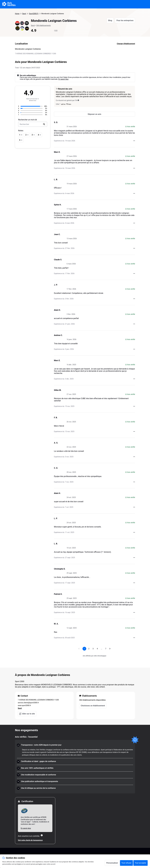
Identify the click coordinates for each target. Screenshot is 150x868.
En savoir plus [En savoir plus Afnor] (26, 828)
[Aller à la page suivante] (110, 649)
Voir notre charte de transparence (30, 840)
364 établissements (43, 25)
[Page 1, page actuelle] (84, 649)
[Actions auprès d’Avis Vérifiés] (134, 141)
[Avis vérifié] (126, 127)
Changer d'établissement (126, 44)
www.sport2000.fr (24, 705)
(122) (56, 30)
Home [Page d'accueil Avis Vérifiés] (17, 14)
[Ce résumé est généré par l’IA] (78, 100)
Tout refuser (126, 863)
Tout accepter (141, 863)
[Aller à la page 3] (93, 649)
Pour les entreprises (125, 20)
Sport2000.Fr (34, 14)
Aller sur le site (27, 714)
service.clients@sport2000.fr (28, 703)
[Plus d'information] (42, 835)
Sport (24, 14)
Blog (110, 20)
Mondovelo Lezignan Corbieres (53, 14)
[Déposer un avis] (95, 114)
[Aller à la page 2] (89, 649)
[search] (44, 124)
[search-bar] (33, 124)
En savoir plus (63, 79)
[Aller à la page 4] (97, 649)
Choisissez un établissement (93, 706)
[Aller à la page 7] (106, 649)
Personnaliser (112, 863)
